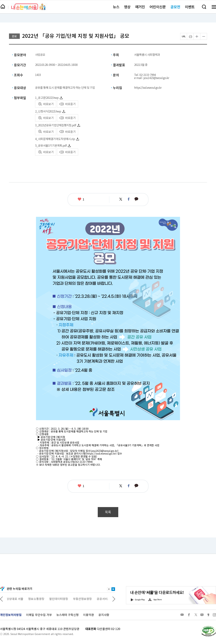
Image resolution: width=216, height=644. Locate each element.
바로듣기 (70, 104)
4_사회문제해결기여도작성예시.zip (55, 139)
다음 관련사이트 (114, 599)
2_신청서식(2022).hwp (48, 111)
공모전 (175, 7)
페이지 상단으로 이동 (0, 0)
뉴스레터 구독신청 (67, 615)
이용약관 (89, 615)
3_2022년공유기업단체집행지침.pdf (56, 125)
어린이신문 (158, 7)
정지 (109, 589)
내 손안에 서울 (29, 7)
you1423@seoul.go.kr (104, 451)
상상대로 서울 (16, 599)
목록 (108, 512)
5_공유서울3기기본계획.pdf (51, 145)
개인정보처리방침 (11, 615)
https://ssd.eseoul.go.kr (148, 87)
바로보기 (48, 104)
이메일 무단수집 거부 (39, 615)
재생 (113, 589)
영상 (127, 7)
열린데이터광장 (59, 599)
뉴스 (116, 7)
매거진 (140, 7)
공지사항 (104, 615)
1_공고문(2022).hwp (47, 98)
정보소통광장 (37, 599)
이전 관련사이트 (1, 599)
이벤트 (190, 7)
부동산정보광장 (83, 599)
